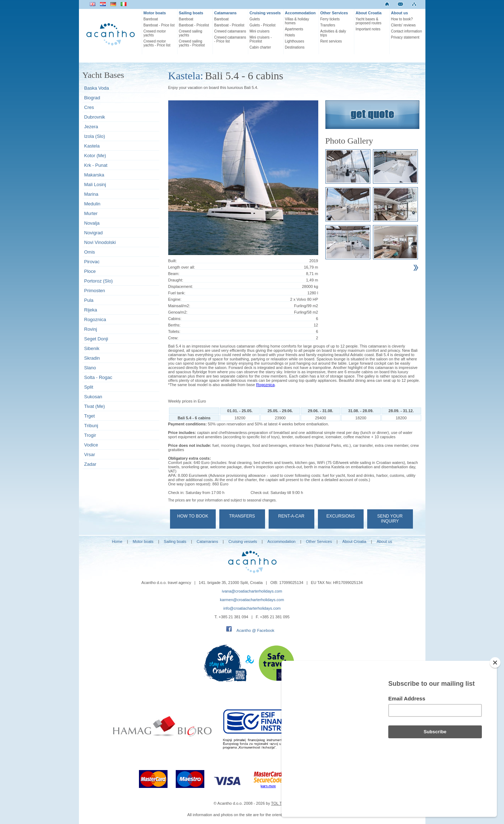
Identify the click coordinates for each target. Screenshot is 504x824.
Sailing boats (191, 13)
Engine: (175, 299)
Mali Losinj (95, 184)
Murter (91, 213)
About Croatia (369, 13)
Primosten (95, 291)
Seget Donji (96, 339)
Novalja (92, 223)
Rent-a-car (291, 516)
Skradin (92, 358)
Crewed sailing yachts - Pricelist (192, 43)
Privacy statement (405, 37)
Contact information (407, 31)
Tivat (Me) (95, 406)
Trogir (90, 435)
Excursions (341, 516)
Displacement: (181, 286)
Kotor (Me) (95, 156)
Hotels (290, 35)
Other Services (334, 13)
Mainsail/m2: (179, 306)
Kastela (92, 146)
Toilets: (174, 331)
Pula (89, 300)
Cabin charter (260, 47)
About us (400, 13)
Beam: (174, 274)
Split (89, 387)
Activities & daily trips (333, 33)
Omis (90, 252)
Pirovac (92, 262)
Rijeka (91, 310)
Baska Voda (97, 88)
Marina (91, 194)
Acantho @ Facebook (255, 630)
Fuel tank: (177, 293)
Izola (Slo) (95, 136)
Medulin (93, 204)
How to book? (402, 19)
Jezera (91, 127)
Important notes (368, 29)
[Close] (495, 701)
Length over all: (182, 267)
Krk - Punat (96, 165)
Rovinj (91, 329)
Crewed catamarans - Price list (230, 39)
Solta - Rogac (98, 377)
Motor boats (155, 13)
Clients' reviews (403, 25)
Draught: (176, 280)
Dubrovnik (95, 117)
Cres (89, 107)
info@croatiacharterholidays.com (252, 608)
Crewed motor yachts (155, 33)
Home (117, 541)
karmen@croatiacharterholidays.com (252, 600)
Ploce (90, 271)
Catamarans (226, 13)
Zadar (90, 464)
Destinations (295, 47)
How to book (193, 516)
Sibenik (92, 348)
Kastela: (186, 76)
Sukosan (93, 397)
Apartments (294, 29)
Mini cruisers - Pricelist (261, 39)
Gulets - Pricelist (263, 25)
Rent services (331, 41)
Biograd (92, 98)
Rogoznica (95, 319)
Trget (90, 416)
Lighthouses (295, 41)
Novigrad (94, 233)
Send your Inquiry (390, 519)
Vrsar (90, 455)
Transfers (328, 25)
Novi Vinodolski (100, 242)
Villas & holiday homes (297, 21)
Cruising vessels (265, 13)
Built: (173, 261)
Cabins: (175, 319)
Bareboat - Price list (159, 25)
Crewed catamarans (230, 31)
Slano (90, 368)
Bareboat (151, 19)
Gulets (255, 19)
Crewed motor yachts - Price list (157, 43)
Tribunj (91, 426)
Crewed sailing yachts (191, 33)
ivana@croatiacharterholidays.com (252, 591)
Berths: (174, 325)
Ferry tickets (330, 19)
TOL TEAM (281, 803)
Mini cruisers (260, 31)
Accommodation (300, 13)
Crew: (173, 338)
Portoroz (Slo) (99, 281)
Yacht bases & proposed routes (369, 21)
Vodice (91, 445)
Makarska (94, 175)
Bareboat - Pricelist (194, 25)
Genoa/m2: (178, 312)
